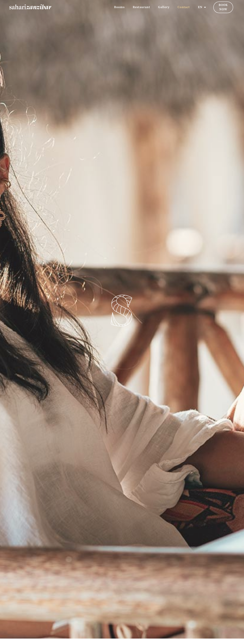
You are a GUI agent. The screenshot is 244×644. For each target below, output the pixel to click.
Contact (184, 7)
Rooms (119, 7)
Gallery (164, 7)
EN (202, 7)
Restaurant (141, 7)
